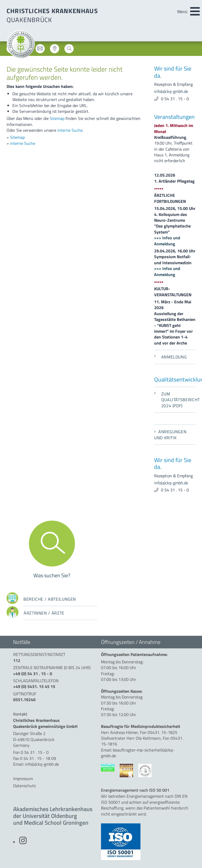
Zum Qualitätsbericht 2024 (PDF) (175, 400)
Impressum (23, 779)
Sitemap (57, 118)
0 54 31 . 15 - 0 (175, 99)
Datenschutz (24, 786)
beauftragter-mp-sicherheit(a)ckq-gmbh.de (138, 753)
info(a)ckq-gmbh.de (171, 91)
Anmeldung (170, 357)
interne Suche (70, 130)
